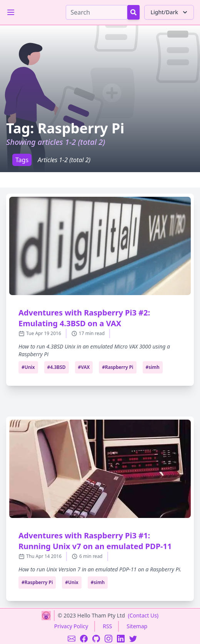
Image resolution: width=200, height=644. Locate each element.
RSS (107, 626)
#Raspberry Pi (117, 367)
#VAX (84, 367)
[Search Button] (133, 12)
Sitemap (137, 626)
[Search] (97, 12)
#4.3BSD (57, 367)
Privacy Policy (71, 626)
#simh (153, 367)
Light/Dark (170, 12)
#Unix (28, 367)
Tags (22, 160)
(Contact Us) (143, 615)
